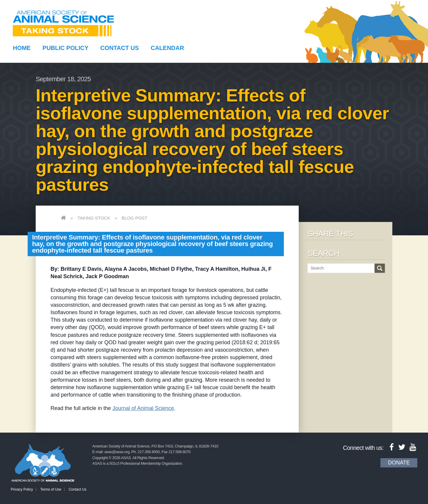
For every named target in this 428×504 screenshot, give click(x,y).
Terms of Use (51, 489)
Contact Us (119, 48)
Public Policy (65, 48)
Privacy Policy (22, 489)
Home (22, 48)
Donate (399, 463)
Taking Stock (94, 218)
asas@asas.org (117, 452)
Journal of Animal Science (143, 408)
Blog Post (134, 218)
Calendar (167, 48)
